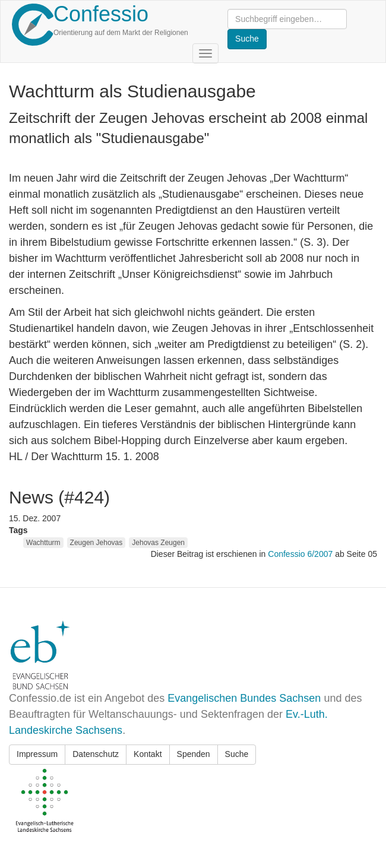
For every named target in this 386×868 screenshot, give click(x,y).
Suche (237, 754)
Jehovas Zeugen (158, 543)
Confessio (101, 14)
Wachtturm (43, 543)
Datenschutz (96, 754)
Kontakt (148, 754)
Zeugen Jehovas (96, 543)
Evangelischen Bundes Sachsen (244, 698)
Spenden (194, 754)
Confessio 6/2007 (301, 554)
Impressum (37, 754)
